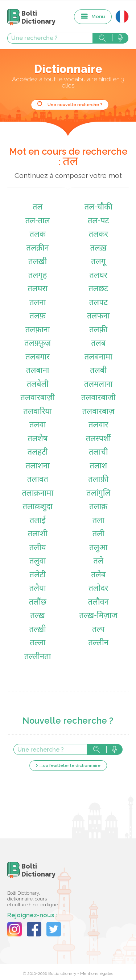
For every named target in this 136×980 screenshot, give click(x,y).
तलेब (98, 575)
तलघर (98, 276)
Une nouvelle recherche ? (75, 105)
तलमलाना (98, 385)
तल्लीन (98, 643)
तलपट (98, 303)
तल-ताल (38, 221)
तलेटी (38, 575)
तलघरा (38, 289)
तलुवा (38, 562)
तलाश (98, 466)
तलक (38, 235)
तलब (98, 344)
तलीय (38, 548)
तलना (38, 303)
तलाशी (38, 534)
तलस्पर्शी (98, 439)
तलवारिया (38, 412)
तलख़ (98, 249)
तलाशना (38, 466)
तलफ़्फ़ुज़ (38, 344)
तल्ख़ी (38, 630)
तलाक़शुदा (38, 507)
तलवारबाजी (98, 398)
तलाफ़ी (98, 480)
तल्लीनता (38, 657)
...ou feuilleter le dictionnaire (70, 765)
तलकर (98, 235)
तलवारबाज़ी (38, 398)
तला (98, 521)
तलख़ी (38, 262)
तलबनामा (98, 357)
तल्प (98, 630)
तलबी (98, 371)
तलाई (38, 521)
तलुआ (98, 548)
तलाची (98, 453)
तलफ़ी (98, 330)
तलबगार (38, 357)
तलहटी (38, 453)
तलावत (38, 480)
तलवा (38, 425)
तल (38, 208)
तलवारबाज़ (98, 412)
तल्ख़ (38, 616)
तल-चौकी (98, 208)
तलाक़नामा (38, 494)
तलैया (38, 589)
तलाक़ (98, 507)
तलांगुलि (98, 494)
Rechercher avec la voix (120, 38)
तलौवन (98, 603)
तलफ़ (38, 316)
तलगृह (38, 276)
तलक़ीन (38, 249)
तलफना (98, 316)
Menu (98, 16)
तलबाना (38, 371)
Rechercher (102, 38)
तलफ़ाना (38, 330)
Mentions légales (97, 973)
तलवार (98, 425)
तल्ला (38, 643)
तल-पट (98, 221)
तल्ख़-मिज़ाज (98, 616)
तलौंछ (38, 603)
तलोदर (98, 589)
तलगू (98, 262)
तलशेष (38, 439)
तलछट (98, 289)
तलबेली (38, 385)
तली (98, 534)
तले (98, 562)
